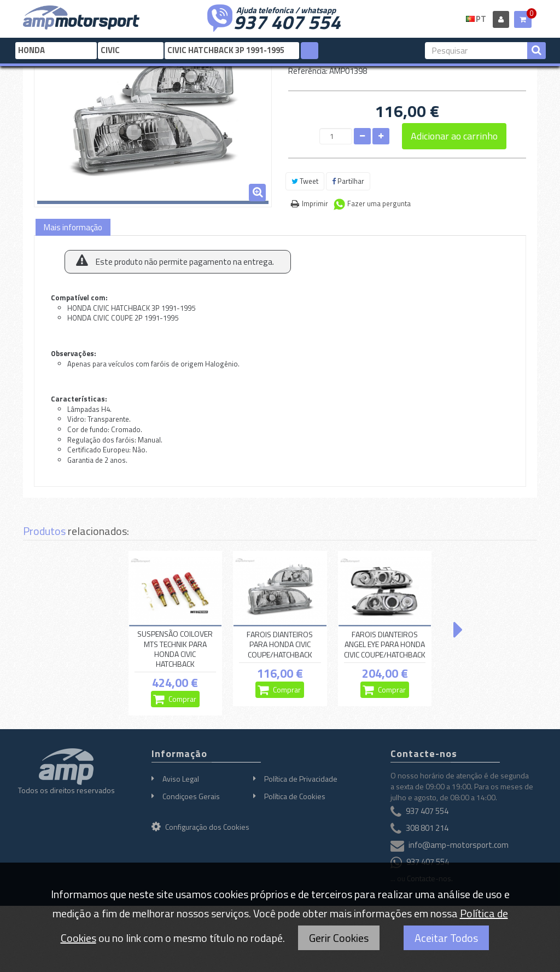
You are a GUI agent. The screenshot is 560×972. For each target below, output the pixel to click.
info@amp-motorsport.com (459, 845)
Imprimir (315, 203)
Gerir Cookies (339, 938)
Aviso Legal (181, 779)
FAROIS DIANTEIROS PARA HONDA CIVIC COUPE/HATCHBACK (280, 644)
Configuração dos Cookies (200, 827)
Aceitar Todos (446, 938)
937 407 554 (287, 21)
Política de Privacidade (301, 779)
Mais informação (73, 227)
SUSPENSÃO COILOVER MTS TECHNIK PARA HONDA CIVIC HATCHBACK (175, 649)
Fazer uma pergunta (379, 203)
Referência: (308, 71)
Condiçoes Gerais (191, 796)
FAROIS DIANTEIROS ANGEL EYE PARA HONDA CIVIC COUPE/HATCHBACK (385, 644)
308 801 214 (427, 828)
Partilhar (348, 181)
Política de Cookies (295, 796)
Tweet (305, 181)
